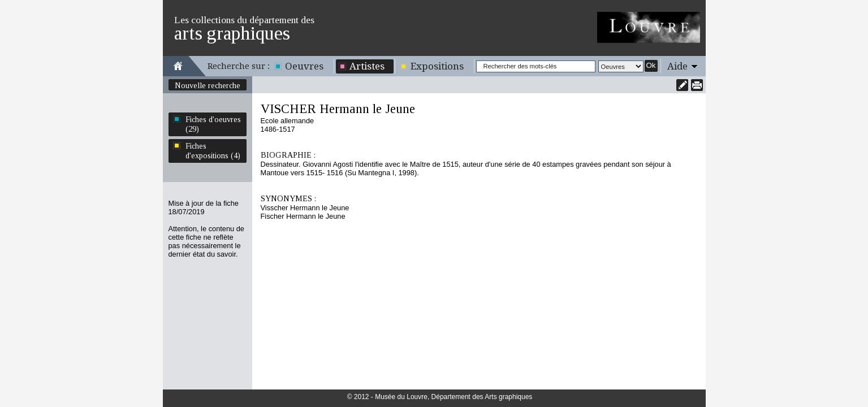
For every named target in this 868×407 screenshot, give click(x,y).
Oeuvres (304, 66)
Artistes (367, 66)
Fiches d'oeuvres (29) (213, 124)
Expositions (437, 66)
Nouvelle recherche (208, 85)
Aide (677, 66)
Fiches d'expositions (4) (213, 151)
